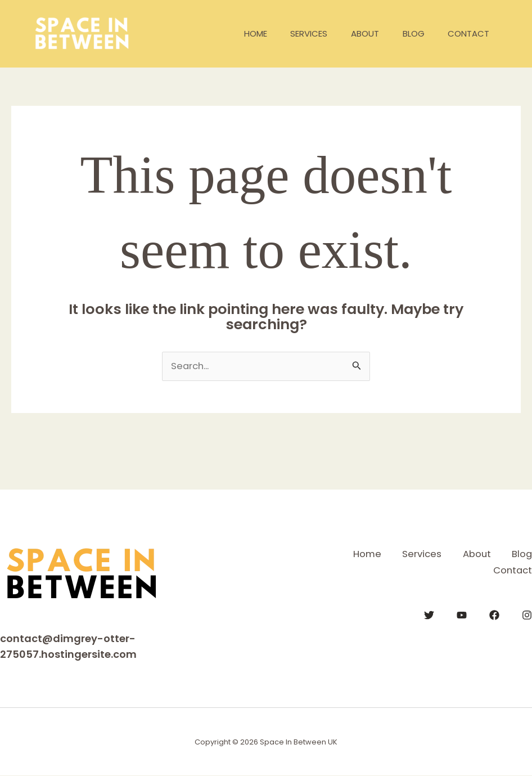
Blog (406, 33)
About (353, 33)
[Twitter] (429, 613)
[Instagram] (527, 613)
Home (234, 33)
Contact (466, 33)
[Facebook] (494, 613)
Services (292, 33)
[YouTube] (462, 613)
